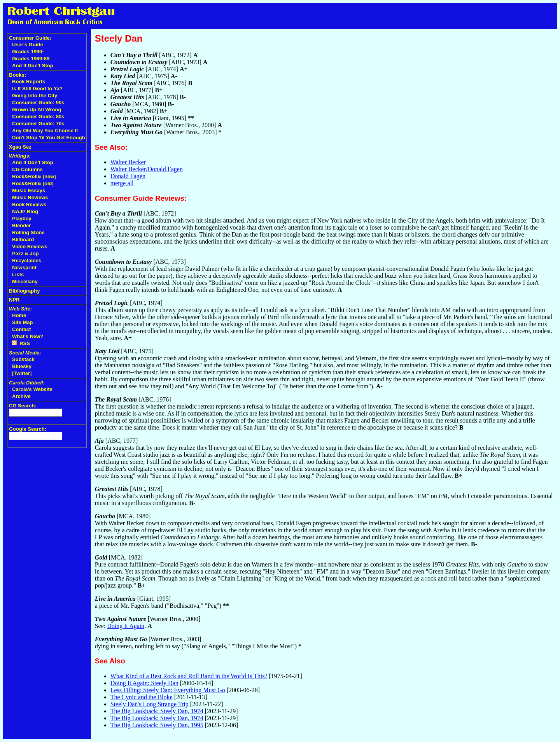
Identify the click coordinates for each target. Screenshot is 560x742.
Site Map (22, 322)
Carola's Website (32, 389)
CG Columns (27, 169)
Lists (18, 275)
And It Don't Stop (33, 66)
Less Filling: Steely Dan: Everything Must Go (168, 690)
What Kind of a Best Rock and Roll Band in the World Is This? (189, 676)
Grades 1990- (28, 52)
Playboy (22, 218)
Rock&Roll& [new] (34, 176)
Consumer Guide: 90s (38, 103)
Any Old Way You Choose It (45, 131)
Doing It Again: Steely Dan (144, 683)
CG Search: (23, 406)
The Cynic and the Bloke (142, 697)
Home (19, 315)
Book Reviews (29, 204)
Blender (21, 225)
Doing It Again (126, 626)
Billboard (23, 239)
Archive (21, 396)
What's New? (28, 336)
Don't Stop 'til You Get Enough (49, 138)
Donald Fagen (128, 176)
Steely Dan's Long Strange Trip (150, 704)
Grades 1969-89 (31, 59)
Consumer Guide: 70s (38, 124)
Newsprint (24, 268)
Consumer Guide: (30, 38)
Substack (23, 359)
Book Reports (29, 82)
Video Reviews (30, 246)
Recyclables (27, 260)
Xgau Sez (20, 147)
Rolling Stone (28, 232)
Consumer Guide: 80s (38, 117)
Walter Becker (128, 162)
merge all (122, 183)
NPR (14, 300)
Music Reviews (30, 197)
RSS (21, 343)
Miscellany (25, 282)
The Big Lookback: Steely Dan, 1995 (157, 725)
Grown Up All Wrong (37, 110)
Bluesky (22, 366)
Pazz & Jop (25, 253)
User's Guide (28, 45)
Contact (21, 329)
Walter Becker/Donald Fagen (147, 169)
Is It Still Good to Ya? (37, 89)
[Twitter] (22, 373)
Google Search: (28, 429)
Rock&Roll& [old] (33, 183)
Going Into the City (35, 96)
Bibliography (24, 291)
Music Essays (29, 190)
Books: (17, 75)
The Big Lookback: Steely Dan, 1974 (157, 711)
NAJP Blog (25, 211)
